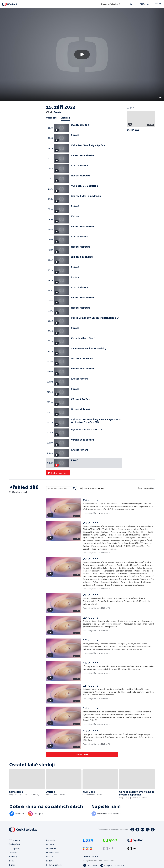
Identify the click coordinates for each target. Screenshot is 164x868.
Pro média (51, 840)
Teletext (13, 852)
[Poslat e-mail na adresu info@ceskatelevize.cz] (112, 865)
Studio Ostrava (53, 852)
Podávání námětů (54, 865)
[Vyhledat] (74, 488)
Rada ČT (50, 857)
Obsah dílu (51, 118)
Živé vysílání (14, 844)
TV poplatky (15, 848)
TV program (14, 840)
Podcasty (13, 857)
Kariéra (49, 861)
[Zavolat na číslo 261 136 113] (90, 865)
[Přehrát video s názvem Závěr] (82, 54)
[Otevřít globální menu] (158, 4)
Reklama (50, 844)
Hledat (131, 5)
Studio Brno (51, 848)
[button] (82, 54)
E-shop (12, 865)
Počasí (12, 861)
